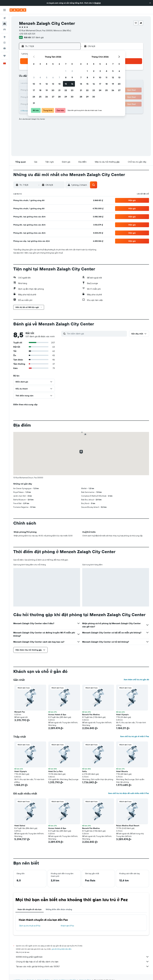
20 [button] (53, 90)
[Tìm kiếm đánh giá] (96, 334)
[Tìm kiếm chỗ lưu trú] (5, 24)
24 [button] (34, 97)
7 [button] (59, 77)
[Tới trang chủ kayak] (18, 10)
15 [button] (66, 84)
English (98, 3)
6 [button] (53, 77)
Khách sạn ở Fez (67, 926)
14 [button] (59, 84)
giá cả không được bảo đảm (62, 949)
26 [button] (47, 97)
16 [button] (72, 84)
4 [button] (40, 77)
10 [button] (34, 84)
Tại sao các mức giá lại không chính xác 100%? (82, 966)
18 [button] (40, 90)
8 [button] (66, 77)
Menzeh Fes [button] (20, 712)
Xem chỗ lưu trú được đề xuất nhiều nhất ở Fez (129, 793)
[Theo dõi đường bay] (5, 43)
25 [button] (40, 97)
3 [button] (34, 77)
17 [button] (34, 90)
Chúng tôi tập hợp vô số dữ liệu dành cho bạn (82, 962)
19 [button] (47, 90)
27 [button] (53, 97)
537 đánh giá (38, 37)
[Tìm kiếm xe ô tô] (5, 29)
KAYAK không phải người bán (82, 957)
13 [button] (53, 84)
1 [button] (66, 71)
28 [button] (59, 97)
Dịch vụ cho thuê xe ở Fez (30, 926)
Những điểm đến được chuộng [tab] (59, 909)
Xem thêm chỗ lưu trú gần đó (136, 680)
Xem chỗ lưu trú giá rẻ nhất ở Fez (135, 736)
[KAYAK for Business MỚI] (5, 48)
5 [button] (47, 77)
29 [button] (66, 97)
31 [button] (34, 103)
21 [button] (59, 90)
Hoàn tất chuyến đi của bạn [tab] (30, 909)
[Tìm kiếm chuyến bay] (5, 18)
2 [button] (72, 71)
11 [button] (40, 84)
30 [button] (72, 97)
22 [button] (66, 90)
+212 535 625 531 (27, 34)
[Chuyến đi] (5, 56)
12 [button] (47, 84)
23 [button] (72, 90)
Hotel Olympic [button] (122, 715)
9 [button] (72, 77)
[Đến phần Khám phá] (5, 37)
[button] (150, 3)
